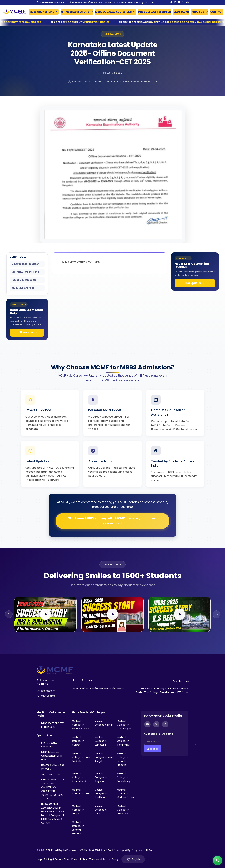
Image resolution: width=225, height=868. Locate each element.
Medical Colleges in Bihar (104, 723)
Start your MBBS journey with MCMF (113, 521)
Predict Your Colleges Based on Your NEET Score (162, 692)
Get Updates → (195, 283)
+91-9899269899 (46, 691)
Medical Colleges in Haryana (101, 777)
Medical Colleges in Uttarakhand (79, 777)
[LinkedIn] (183, 3)
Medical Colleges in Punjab (78, 810)
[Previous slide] (9, 614)
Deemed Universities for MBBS (53, 767)
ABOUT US (198, 12)
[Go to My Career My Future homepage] (13, 12)
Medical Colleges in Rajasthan (123, 810)
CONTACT (217, 12)
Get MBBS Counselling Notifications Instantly (164, 688)
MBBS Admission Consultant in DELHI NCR (52, 756)
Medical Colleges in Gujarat (78, 741)
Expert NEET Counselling (25, 272)
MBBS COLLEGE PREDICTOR (154, 12)
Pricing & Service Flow (57, 859)
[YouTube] (187, 3)
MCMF (49, 850)
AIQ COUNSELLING (51, 774)
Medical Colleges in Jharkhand (101, 794)
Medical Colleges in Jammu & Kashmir (78, 828)
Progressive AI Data (143, 850)
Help (39, 859)
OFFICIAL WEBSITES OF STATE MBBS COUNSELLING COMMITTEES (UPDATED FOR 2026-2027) (53, 789)
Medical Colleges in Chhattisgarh (124, 725)
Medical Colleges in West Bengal (104, 757)
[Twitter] (175, 3)
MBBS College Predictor (25, 264)
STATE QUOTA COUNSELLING (49, 745)
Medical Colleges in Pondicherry (124, 777)
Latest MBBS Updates (24, 280)
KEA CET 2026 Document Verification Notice (90, 22)
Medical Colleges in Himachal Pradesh (123, 759)
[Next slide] (216, 614)
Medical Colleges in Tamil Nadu (123, 741)
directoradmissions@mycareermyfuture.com (130, 2)
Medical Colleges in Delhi (81, 792)
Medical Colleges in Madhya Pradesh (126, 794)
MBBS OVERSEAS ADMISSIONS (114, 12)
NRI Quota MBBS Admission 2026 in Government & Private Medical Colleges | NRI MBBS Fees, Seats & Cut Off (54, 813)
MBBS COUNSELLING (42, 12)
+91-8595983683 (46, 696)
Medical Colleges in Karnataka (101, 741)
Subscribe (153, 749)
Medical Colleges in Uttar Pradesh (81, 757)
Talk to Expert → (27, 332)
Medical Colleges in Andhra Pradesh (81, 725)
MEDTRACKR (181, 12)
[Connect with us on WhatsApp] (218, 861)
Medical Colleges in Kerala (101, 810)
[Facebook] (171, 3)
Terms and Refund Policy (104, 859)
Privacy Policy (79, 859)
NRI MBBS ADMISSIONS (75, 12)
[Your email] (170, 741)
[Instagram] (179, 3)
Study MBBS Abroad (23, 288)
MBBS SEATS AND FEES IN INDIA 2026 (53, 725)
